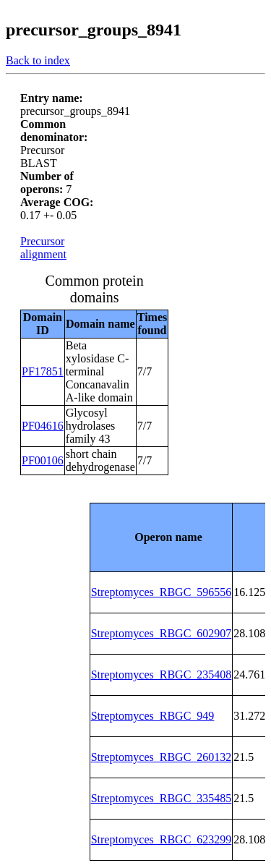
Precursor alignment (43, 248)
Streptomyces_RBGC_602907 (162, 633)
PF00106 (43, 460)
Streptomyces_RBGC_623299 (162, 839)
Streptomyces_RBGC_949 (153, 716)
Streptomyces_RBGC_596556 (162, 592)
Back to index (38, 60)
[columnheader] (161, 537)
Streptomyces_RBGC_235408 (162, 675)
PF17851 (43, 371)
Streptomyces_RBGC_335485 (162, 798)
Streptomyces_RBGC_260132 (162, 757)
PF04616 (43, 426)
